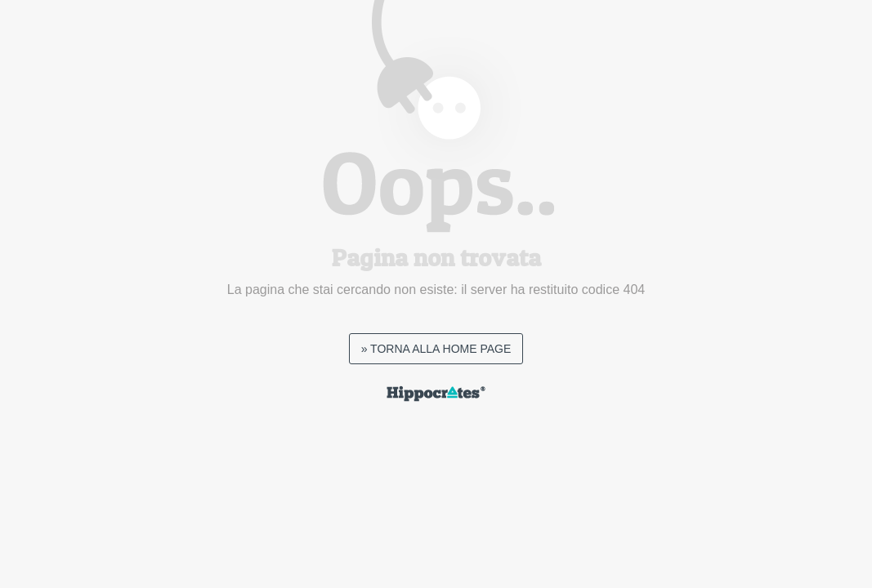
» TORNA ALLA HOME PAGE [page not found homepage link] (436, 349)
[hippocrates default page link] (436, 397)
